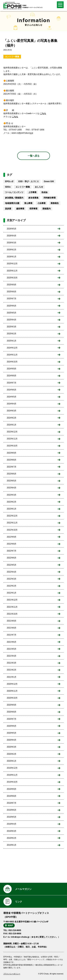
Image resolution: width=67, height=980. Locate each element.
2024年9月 (12, 369)
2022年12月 (12, 516)
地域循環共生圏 (12, 203)
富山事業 (28, 203)
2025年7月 (12, 299)
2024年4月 (12, 404)
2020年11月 (12, 691)
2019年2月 (12, 838)
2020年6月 (12, 726)
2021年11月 (12, 607)
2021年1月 (12, 677)
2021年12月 (12, 600)
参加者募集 (33, 198)
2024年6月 (12, 390)
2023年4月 (12, 488)
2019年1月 (12, 845)
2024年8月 (12, 376)
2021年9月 (12, 621)
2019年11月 (12, 775)
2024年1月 (12, 425)
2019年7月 (12, 803)
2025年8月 (12, 292)
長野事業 (33, 209)
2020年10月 (12, 698)
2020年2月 (12, 754)
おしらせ (39, 187)
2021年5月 (12, 649)
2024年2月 (12, 418)
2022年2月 (12, 586)
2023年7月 (12, 467)
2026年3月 (12, 243)
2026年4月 (12, 236)
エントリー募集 (12, 57)
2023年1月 (12, 509)
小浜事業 (42, 203)
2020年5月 (12, 733)
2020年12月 (12, 684)
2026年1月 (12, 257)
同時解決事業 (50, 198)
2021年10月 (12, 614)
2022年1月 (12, 593)
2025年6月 (12, 306)
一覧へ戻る (34, 156)
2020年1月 (12, 761)
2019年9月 (12, 789)
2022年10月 (12, 530)
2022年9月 (12, 537)
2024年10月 (12, 362)
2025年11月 (12, 271)
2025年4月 (12, 320)
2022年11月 (12, 523)
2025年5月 (12, 313)
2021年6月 (12, 642)
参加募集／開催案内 (14, 198)
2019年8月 (12, 796)
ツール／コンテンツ (14, 192)
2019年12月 (12, 768)
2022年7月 (12, 551)
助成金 (45, 192)
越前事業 (20, 209)
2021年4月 (12, 656)
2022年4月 (12, 572)
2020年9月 (12, 705)
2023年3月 (12, 495)
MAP (10, 925)
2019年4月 (12, 824)
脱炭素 (8, 209)
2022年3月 (12, 579)
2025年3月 (12, 327)
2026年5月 (12, 229)
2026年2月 (12, 250)
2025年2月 (12, 334)
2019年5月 (12, 817)
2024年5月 (12, 397)
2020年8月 (12, 712)
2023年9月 (12, 453)
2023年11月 (12, 439)
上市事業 (32, 192)
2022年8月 (12, 544)
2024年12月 (12, 348)
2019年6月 (12, 810)
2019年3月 (12, 831)
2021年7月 (12, 635)
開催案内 (47, 209)
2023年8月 (12, 460)
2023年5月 (12, 481)
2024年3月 (12, 411)
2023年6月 (12, 474)
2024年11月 (12, 355)
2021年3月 (12, 663)
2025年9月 (12, 285)
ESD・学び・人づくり (29, 181)
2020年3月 (12, 747)
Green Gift (49, 181)
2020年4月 (12, 740)
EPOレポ (9, 181)
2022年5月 (12, 565)
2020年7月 (12, 719)
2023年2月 (12, 502)
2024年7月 (12, 383)
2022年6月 (12, 558)
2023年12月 (12, 432)
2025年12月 (12, 264)
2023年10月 (12, 446)
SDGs (8, 187)
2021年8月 (12, 628)
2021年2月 (12, 670)
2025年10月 (12, 278)
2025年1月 (12, 341)
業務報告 (55, 203)
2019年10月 (12, 782)
